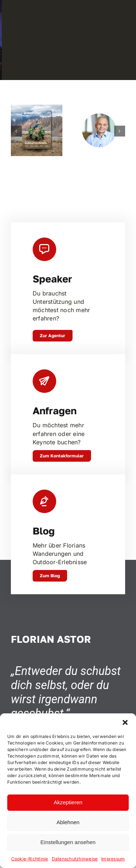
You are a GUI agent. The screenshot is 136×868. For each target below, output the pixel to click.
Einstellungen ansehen (68, 842)
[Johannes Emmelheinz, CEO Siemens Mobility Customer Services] (99, 108)
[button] (125, 722)
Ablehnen (68, 822)
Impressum (113, 859)
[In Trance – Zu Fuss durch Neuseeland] (37, 108)
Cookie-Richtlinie (30, 859)
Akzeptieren (68, 802)
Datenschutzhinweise (75, 859)
